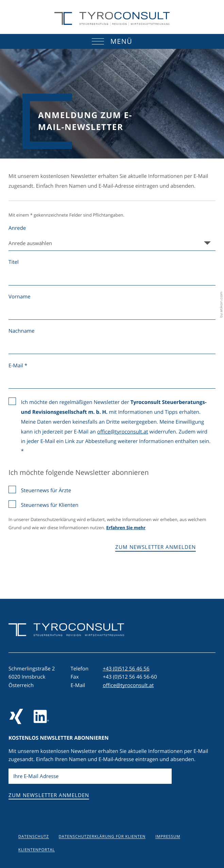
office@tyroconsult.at (123, 432)
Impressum (168, 837)
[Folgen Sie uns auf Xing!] (16, 716)
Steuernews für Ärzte (46, 491)
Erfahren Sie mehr (126, 528)
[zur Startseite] (112, 19)
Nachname (22, 331)
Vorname (20, 297)
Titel (14, 262)
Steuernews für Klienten (49, 505)
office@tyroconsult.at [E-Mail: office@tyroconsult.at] (128, 685)
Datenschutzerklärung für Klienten (102, 837)
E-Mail (18, 366)
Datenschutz (34, 837)
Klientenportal (37, 850)
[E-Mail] (90, 776)
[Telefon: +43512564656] (126, 669)
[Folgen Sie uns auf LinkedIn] (41, 716)
